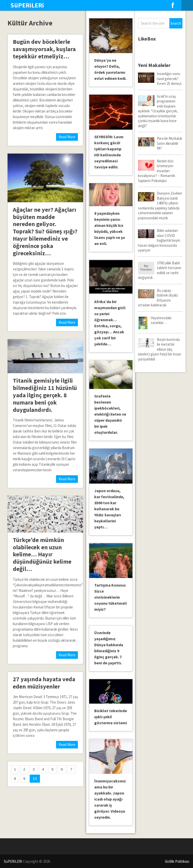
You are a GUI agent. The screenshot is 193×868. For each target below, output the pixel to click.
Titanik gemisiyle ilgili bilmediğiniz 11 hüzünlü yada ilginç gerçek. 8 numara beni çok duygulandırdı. (45, 395)
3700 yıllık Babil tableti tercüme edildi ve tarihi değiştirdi (160, 270)
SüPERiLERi (27, 5)
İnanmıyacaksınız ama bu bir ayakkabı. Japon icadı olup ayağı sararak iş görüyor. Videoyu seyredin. (110, 799)
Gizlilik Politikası (177, 861)
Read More (67, 137)
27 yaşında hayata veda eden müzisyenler (44, 683)
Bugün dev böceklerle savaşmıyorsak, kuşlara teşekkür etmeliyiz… (44, 49)
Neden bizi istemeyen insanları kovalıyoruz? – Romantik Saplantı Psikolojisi (157, 171)
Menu (187, 5)
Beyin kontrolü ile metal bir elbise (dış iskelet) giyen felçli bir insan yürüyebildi (160, 349)
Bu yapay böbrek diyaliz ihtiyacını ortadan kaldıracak (158, 298)
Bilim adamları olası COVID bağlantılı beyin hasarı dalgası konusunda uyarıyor (159, 240)
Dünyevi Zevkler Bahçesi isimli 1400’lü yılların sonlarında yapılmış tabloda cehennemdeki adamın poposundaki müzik (160, 206)
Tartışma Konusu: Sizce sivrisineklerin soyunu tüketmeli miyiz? (110, 597)
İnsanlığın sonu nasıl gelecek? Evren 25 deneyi (160, 79)
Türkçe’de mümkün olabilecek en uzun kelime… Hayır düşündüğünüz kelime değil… (42, 554)
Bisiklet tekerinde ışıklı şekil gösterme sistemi (111, 717)
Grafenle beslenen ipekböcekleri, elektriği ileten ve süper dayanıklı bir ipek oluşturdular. (110, 414)
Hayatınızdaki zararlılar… (155, 320)
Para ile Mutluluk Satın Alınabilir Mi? (160, 143)
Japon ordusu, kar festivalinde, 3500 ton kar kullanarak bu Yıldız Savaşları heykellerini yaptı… (109, 509)
